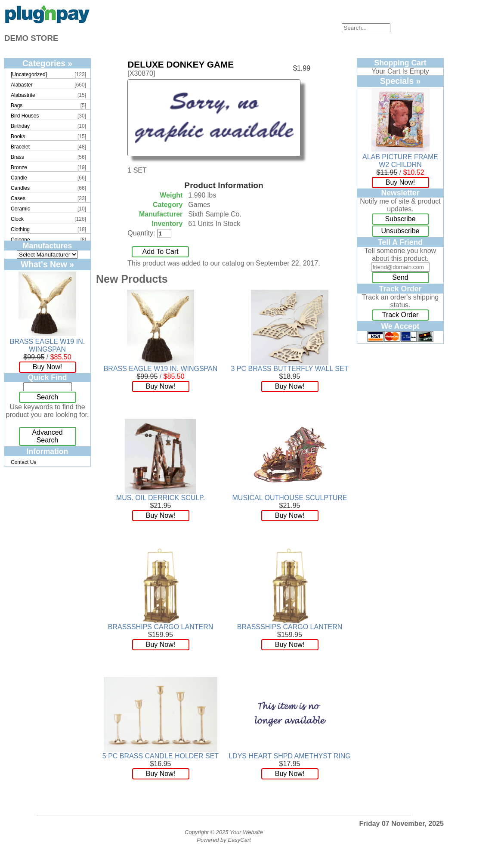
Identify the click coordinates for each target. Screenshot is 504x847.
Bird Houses (25, 116)
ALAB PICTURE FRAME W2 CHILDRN (400, 161)
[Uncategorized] (29, 74)
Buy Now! (47, 367)
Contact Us (23, 462)
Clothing (20, 229)
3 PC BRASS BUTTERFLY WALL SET (290, 369)
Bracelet (20, 147)
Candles (20, 188)
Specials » (400, 81)
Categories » (47, 63)
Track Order (400, 315)
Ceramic (20, 209)
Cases (18, 198)
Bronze (19, 167)
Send (400, 277)
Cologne (20, 240)
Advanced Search (47, 436)
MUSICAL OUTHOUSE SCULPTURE (290, 498)
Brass (17, 157)
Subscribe (400, 219)
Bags (17, 105)
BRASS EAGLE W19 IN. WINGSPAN (47, 345)
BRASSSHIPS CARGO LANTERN (161, 627)
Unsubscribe (400, 231)
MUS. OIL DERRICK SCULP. (161, 498)
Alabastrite (23, 95)
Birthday (20, 126)
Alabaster (22, 85)
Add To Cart (161, 252)
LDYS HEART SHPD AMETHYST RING (290, 756)
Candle (19, 178)
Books (18, 136)
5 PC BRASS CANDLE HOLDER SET (161, 756)
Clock (17, 219)
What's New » (47, 264)
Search (48, 397)
